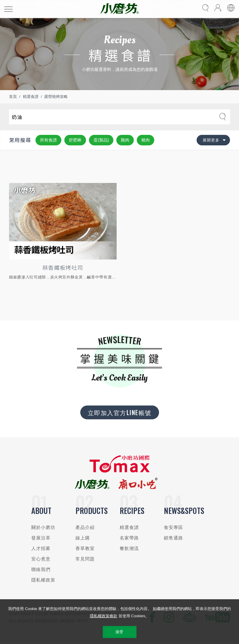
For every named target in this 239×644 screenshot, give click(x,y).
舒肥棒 (75, 140)
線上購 (83, 538)
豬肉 (146, 140)
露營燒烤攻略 (56, 97)
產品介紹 (85, 527)
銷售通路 (174, 538)
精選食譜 (31, 97)
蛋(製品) (101, 140)
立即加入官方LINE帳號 (120, 412)
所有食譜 (48, 140)
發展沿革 (41, 538)
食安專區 (174, 527)
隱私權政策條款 (104, 616)
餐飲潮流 (129, 548)
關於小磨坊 (43, 527)
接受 (119, 632)
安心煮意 (41, 559)
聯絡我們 (41, 569)
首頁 (13, 97)
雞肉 (125, 140)
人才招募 (41, 548)
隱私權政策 (43, 580)
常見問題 (85, 559)
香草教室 (85, 548)
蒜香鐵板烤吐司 (63, 267)
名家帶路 (129, 538)
